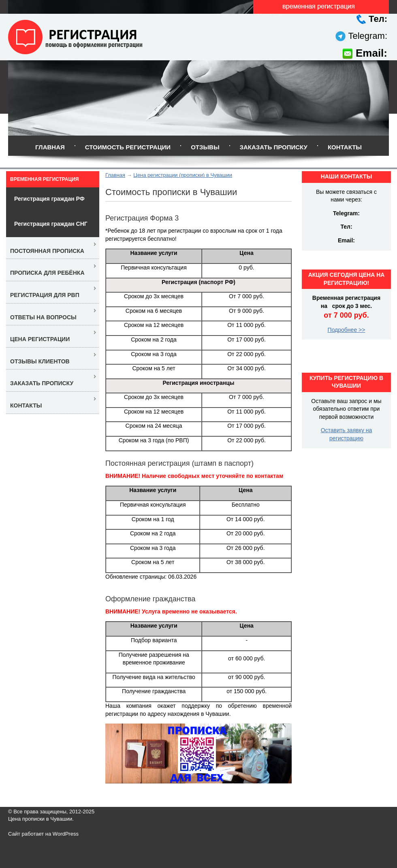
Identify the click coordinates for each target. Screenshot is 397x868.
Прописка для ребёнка (47, 273)
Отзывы (205, 147)
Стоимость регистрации (128, 147)
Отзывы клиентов (40, 361)
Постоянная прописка (47, 251)
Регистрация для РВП (45, 295)
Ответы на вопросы (43, 317)
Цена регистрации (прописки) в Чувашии (183, 175)
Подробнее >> (347, 330)
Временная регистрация (44, 179)
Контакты (345, 147)
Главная (50, 147)
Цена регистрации (40, 339)
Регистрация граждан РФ (49, 199)
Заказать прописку (274, 147)
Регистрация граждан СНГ (51, 224)
